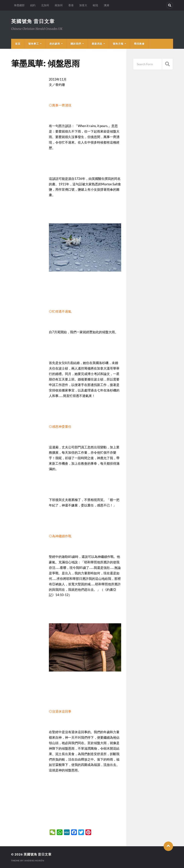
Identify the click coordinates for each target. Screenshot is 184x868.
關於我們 (76, 44)
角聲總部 (19, 5)
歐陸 (95, 5)
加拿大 (83, 5)
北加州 (45, 5)
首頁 (18, 44)
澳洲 (106, 5)
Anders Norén (34, 861)
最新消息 (97, 44)
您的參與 (55, 44)
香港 (71, 5)
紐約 (33, 5)
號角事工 (34, 44)
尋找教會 (139, 44)
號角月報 (118, 44)
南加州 (59, 5)
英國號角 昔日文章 (33, 21)
